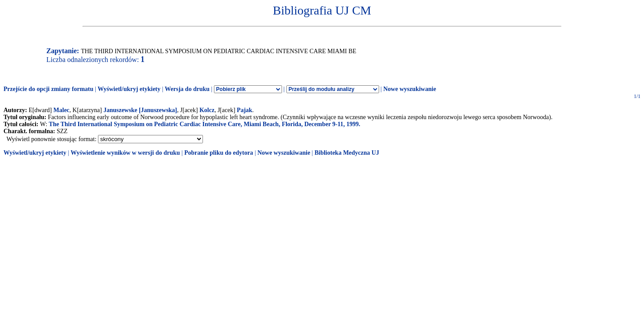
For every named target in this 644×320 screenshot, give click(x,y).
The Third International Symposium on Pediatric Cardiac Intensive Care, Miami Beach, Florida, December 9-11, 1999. (204, 124)
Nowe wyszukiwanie (409, 89)
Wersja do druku (187, 89)
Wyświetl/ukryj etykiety (129, 89)
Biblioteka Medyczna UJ (347, 153)
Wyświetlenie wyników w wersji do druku (125, 153)
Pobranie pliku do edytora (219, 153)
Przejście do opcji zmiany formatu (49, 89)
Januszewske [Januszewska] (140, 110)
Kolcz (207, 110)
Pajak (244, 110)
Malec (62, 110)
